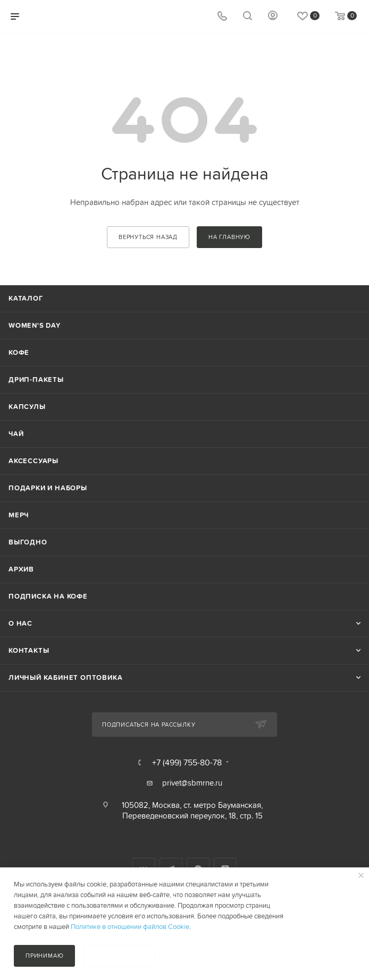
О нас (20, 623)
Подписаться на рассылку (149, 725)
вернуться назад (148, 237)
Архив (21, 569)
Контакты (29, 650)
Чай (16, 434)
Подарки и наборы (48, 488)
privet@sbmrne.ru (192, 783)
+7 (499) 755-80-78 (187, 762)
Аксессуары (33, 461)
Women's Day (35, 325)
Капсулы (27, 407)
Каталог (26, 298)
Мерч (19, 515)
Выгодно (28, 542)
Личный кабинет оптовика (65, 678)
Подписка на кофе (48, 596)
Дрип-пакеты (36, 380)
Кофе (19, 352)
